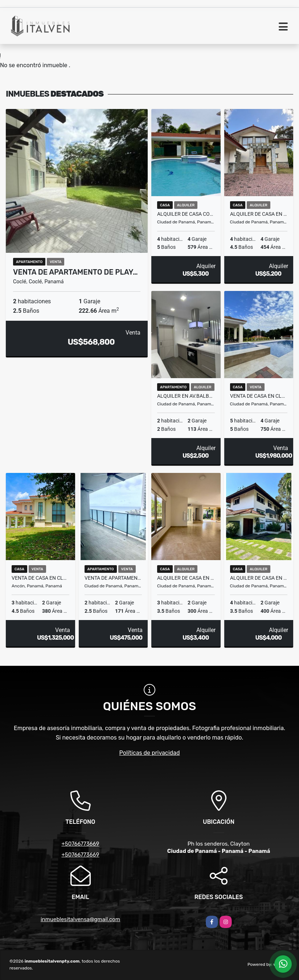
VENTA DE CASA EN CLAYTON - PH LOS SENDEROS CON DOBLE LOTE (40, 578)
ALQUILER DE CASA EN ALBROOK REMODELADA (259, 578)
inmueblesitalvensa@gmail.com (80, 919)
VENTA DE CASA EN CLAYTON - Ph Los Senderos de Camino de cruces (259, 396)
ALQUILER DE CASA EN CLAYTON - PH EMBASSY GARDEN (186, 578)
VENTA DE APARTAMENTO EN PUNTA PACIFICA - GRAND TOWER (113, 578)
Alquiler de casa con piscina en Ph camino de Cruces (186, 214)
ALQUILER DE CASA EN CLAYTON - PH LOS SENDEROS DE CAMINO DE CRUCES (259, 214)
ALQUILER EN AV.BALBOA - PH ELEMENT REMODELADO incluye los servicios (186, 396)
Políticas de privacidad (150, 753)
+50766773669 (80, 844)
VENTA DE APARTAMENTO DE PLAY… (75, 272)
